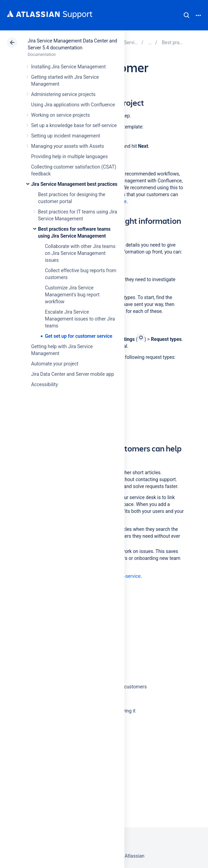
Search (187, 15)
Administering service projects (63, 94)
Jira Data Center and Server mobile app (73, 374)
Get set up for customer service (79, 336)
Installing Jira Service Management (68, 67)
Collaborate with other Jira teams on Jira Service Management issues (80, 253)
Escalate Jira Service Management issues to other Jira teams (80, 319)
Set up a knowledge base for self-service (74, 125)
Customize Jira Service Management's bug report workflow (72, 295)
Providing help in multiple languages (69, 156)
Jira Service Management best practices (74, 184)
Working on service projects (60, 115)
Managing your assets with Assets (68, 146)
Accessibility (44, 384)
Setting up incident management (66, 136)
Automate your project (55, 364)
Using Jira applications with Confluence (73, 105)
